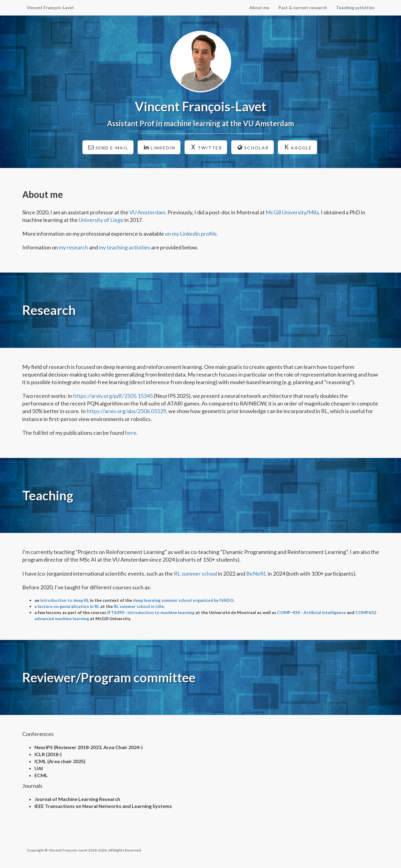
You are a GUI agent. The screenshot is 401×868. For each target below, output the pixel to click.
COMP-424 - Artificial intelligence (311, 612)
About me (259, 7)
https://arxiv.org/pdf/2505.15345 (113, 396)
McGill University (286, 212)
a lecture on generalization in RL (67, 606)
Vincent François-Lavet (50, 7)
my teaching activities (125, 247)
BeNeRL (256, 573)
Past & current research (303, 7)
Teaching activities (355, 7)
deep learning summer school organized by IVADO (183, 600)
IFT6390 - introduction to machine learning (151, 612)
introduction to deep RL (65, 600)
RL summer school (195, 573)
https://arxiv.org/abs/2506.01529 (126, 411)
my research (73, 247)
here (131, 433)
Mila (313, 212)
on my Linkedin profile (191, 234)
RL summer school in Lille (139, 606)
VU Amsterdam (147, 212)
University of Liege (101, 220)
